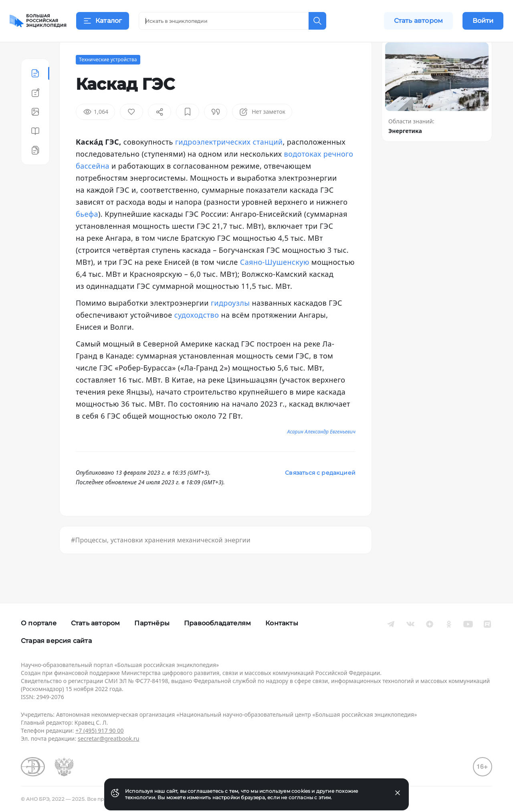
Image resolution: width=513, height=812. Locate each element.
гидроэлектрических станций (229, 162)
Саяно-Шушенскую (275, 282)
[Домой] (38, 21)
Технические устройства (108, 80)
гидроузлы (230, 323)
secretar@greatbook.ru (109, 738)
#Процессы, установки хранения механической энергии (161, 560)
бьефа (87, 234)
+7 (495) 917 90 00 (99, 730)
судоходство (197, 335)
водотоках (303, 174)
